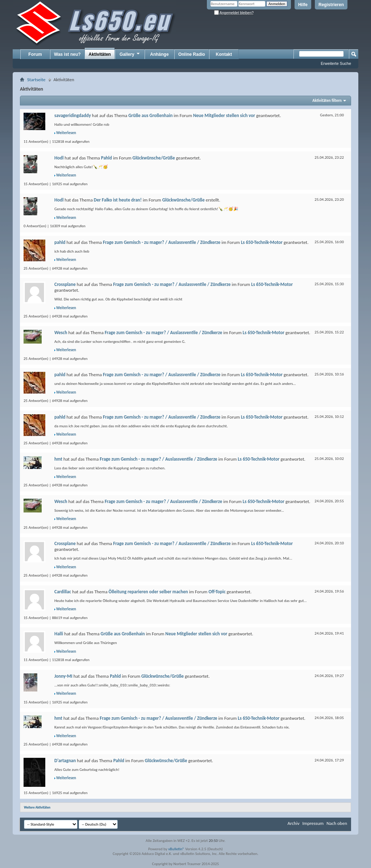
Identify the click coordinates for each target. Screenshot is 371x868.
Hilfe (303, 5)
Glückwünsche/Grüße (154, 158)
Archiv (293, 823)
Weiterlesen (66, 133)
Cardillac (63, 592)
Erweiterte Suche (336, 63)
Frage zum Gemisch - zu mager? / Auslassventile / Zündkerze (162, 242)
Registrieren (331, 5)
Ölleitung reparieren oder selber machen (148, 592)
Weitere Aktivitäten (37, 807)
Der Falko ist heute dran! (118, 200)
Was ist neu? (67, 54)
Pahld (107, 158)
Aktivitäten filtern (327, 101)
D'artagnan (65, 761)
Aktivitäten (100, 54)
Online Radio (192, 54)
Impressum (313, 823)
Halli (59, 634)
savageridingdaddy (73, 115)
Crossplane (65, 284)
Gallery (130, 54)
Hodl (59, 158)
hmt (58, 459)
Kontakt (224, 54)
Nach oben (337, 823)
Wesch (61, 333)
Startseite (36, 80)
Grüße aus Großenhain (150, 115)
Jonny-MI (63, 676)
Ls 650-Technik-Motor (262, 242)
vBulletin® (176, 849)
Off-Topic (217, 592)
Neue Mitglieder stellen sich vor (224, 115)
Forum (35, 54)
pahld (60, 242)
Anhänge (159, 54)
